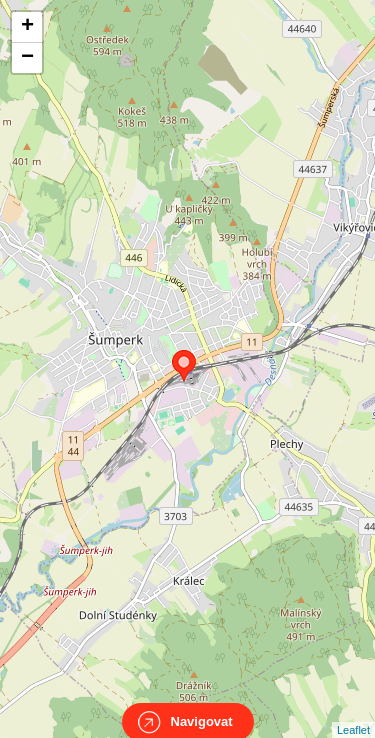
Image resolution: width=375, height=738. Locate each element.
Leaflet (353, 712)
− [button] (27, 58)
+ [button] (27, 27)
